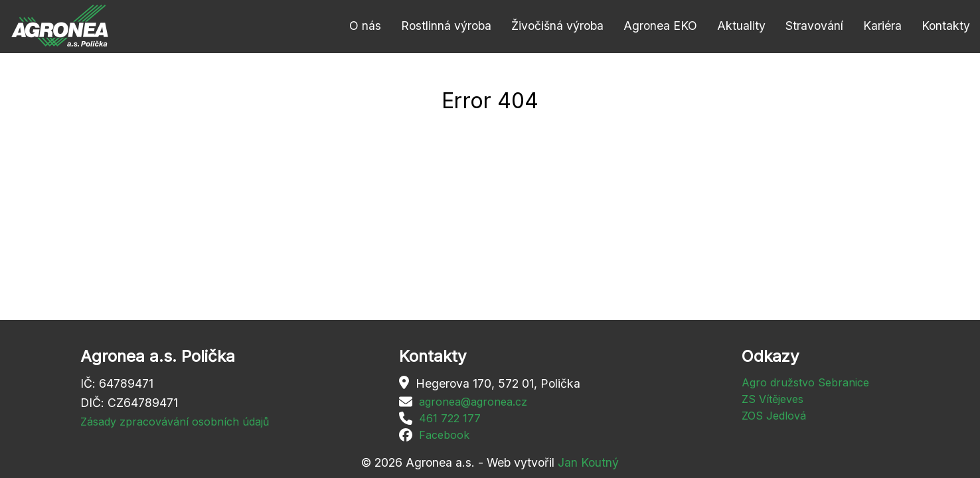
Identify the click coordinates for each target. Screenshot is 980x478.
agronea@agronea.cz (473, 402)
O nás (365, 26)
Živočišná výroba (557, 26)
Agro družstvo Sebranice (805, 382)
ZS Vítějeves (773, 399)
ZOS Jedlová (774, 416)
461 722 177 (450, 418)
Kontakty (946, 26)
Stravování (814, 26)
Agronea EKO (660, 26)
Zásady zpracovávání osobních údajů (175, 422)
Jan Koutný (588, 462)
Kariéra (882, 26)
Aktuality (741, 26)
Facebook (444, 435)
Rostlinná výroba (446, 26)
